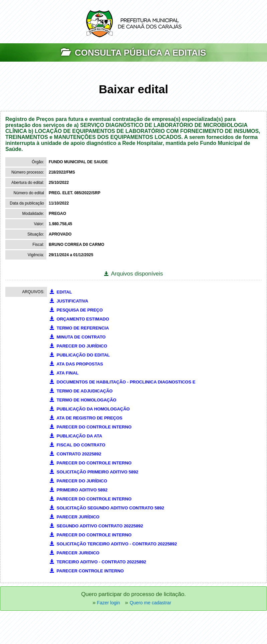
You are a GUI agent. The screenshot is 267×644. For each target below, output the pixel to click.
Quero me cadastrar (151, 603)
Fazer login (108, 603)
